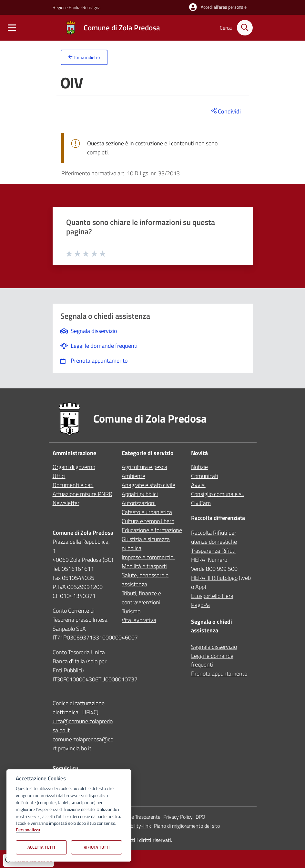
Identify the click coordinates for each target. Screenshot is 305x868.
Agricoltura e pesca (144, 467)
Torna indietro (84, 58)
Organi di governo (74, 467)
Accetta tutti (41, 847)
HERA (199, 578)
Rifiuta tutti (97, 847)
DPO (200, 817)
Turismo (131, 611)
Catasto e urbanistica (147, 512)
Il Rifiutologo (223, 578)
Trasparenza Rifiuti (213, 551)
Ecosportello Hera (212, 596)
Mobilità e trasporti (144, 566)
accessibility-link (133, 826)
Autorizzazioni (139, 503)
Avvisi (198, 485)
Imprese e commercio (148, 557)
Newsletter (66, 503)
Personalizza (28, 830)
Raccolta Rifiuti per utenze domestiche (214, 537)
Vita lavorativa (139, 620)
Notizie (199, 467)
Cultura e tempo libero (148, 521)
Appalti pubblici (140, 494)
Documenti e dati (73, 485)
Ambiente (133, 476)
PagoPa (200, 605)
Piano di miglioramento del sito (187, 826)
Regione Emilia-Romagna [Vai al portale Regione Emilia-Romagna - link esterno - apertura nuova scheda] (76, 7)
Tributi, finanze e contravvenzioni (141, 598)
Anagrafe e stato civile (148, 485)
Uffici (59, 476)
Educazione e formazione (152, 530)
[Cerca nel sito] (245, 28)
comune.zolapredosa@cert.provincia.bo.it (83, 744)
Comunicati (205, 476)
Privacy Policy (178, 817)
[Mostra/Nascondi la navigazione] (12, 29)
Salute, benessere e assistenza (145, 580)
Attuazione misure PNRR (82, 494)
